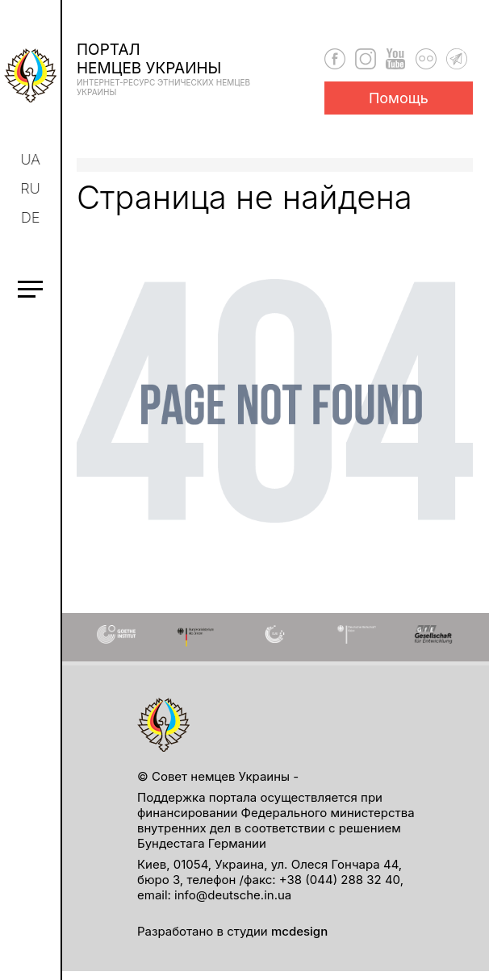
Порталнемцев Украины (173, 69)
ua (32, 159)
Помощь (399, 98)
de (32, 217)
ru (31, 188)
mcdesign (299, 931)
